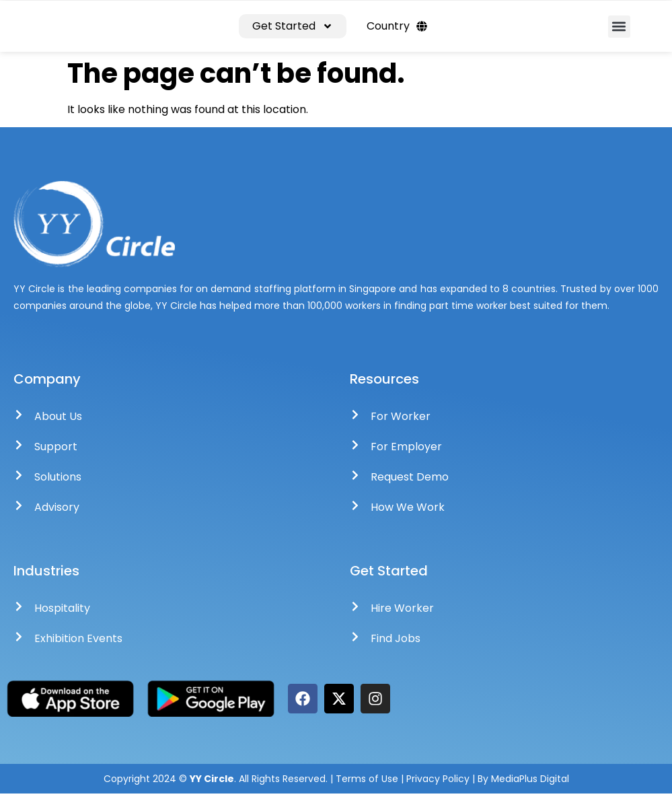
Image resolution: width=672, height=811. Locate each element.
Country (397, 35)
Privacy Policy (439, 796)
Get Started (293, 35)
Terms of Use (367, 796)
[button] (619, 35)
